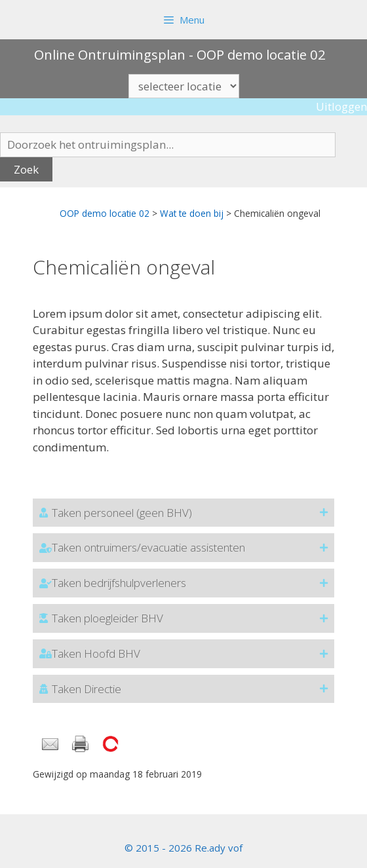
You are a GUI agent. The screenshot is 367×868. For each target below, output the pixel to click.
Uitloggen (341, 106)
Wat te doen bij (192, 213)
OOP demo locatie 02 (105, 213)
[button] (183, 513)
